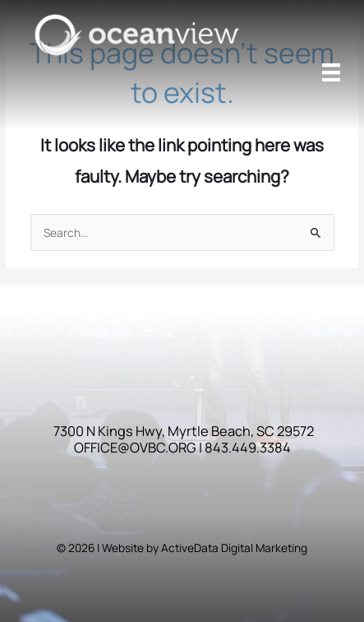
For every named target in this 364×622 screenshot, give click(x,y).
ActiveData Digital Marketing (234, 548)
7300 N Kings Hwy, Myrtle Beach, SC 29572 (184, 431)
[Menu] (331, 72)
